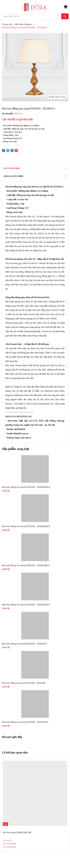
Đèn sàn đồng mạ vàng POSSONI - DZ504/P (24, 683)
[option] (35, 805)
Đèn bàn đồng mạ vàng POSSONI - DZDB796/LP (26, 565)
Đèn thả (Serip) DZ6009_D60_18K (17, 832)
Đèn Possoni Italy (14, 344)
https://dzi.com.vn (23, 438)
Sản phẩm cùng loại (16, 449)
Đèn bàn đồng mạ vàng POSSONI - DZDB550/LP (26, 526)
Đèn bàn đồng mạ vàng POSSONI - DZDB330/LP (26, 605)
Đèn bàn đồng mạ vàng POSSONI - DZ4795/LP (25, 722)
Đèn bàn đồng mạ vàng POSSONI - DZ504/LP (24, 644)
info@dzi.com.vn (21, 433)
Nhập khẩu (7, 840)
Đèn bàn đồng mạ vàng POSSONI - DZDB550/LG (26, 487)
